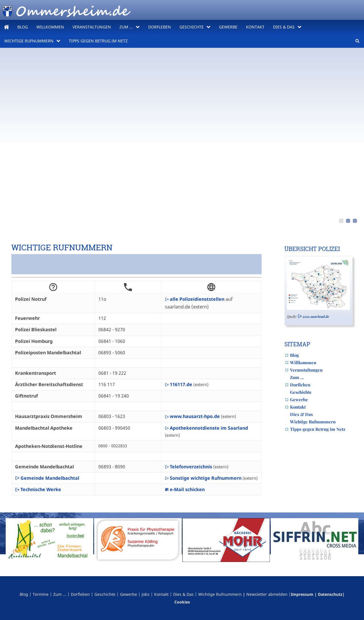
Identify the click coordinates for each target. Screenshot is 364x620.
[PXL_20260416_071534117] (341, 221)
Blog (294, 355)
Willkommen (303, 362)
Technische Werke (38, 489)
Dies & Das (301, 414)
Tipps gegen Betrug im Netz (318, 429)
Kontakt (298, 407)
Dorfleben (300, 385)
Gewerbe (299, 399)
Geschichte (301, 392)
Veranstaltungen (306, 370)
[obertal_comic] (355, 221)
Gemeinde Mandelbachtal (47, 478)
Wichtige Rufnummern (313, 422)
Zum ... (297, 377)
